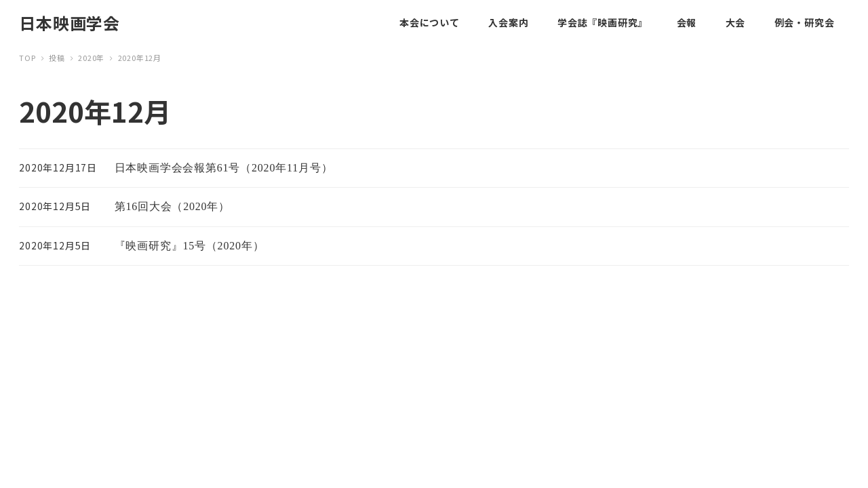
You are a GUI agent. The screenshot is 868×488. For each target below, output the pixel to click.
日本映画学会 (70, 23)
